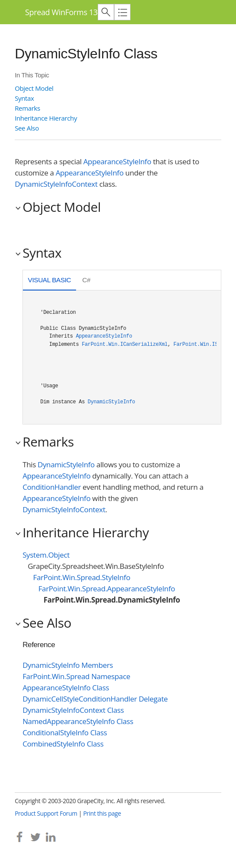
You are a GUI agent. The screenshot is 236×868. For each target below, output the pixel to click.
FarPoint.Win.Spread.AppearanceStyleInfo (107, 589)
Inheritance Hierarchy (46, 118)
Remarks (27, 108)
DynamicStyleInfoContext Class (73, 710)
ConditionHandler (52, 487)
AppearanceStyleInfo (117, 161)
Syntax (24, 98)
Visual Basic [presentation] (50, 280)
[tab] (49, 281)
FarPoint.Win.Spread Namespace (76, 676)
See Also (27, 128)
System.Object (46, 555)
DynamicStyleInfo (112, 402)
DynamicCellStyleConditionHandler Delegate (95, 699)
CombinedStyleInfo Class (63, 744)
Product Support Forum (46, 813)
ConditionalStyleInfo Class (65, 732)
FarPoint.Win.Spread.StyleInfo (81, 577)
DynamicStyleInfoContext (56, 184)
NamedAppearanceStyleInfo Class (78, 721)
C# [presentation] (86, 280)
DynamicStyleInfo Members (68, 665)
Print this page (102, 813)
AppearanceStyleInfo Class (66, 688)
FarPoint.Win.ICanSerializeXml (124, 345)
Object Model (34, 88)
